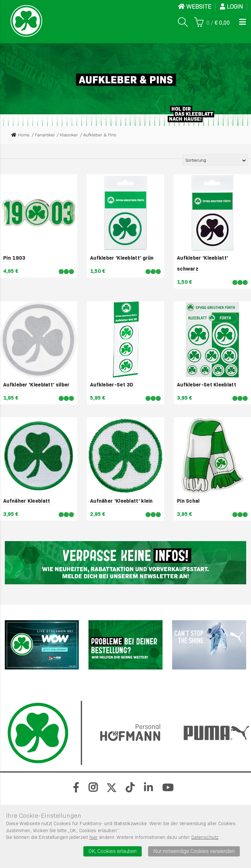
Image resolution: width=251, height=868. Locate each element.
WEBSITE (195, 7)
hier (94, 837)
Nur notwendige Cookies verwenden (194, 851)
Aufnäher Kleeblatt (27, 501)
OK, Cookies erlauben (113, 851)
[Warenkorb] (212, 22)
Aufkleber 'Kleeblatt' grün (122, 258)
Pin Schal (188, 501)
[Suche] (183, 22)
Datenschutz (205, 837)
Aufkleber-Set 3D (112, 385)
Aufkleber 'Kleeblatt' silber (36, 385)
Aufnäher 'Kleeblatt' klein (121, 501)
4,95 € (11, 271)
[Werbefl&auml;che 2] (125, 645)
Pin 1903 (14, 258)
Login (231, 7)
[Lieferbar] (66, 272)
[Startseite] (26, 21)
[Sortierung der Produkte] (215, 160)
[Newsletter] (125, 563)
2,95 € (98, 514)
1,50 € (98, 271)
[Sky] (42, 645)
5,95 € (98, 398)
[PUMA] (209, 645)
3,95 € (184, 398)
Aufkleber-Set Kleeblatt (207, 385)
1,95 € (11, 398)
